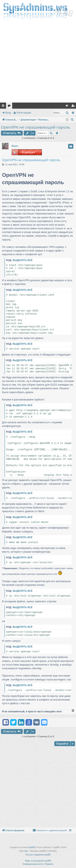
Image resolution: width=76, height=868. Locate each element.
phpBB (31, 847)
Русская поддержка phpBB (38, 855)
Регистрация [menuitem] (74, 106)
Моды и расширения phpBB (38, 861)
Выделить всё (22, 260)
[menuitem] (72, 120)
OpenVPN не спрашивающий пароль (36, 127)
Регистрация (24, 113)
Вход (8, 113)
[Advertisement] (38, 62)
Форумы (10, 106)
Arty (26, 851)
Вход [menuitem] (68, 106)
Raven (15, 146)
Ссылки (4, 106)
